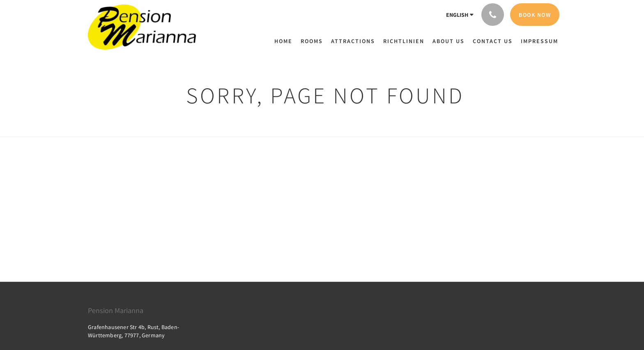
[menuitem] (285, 41)
